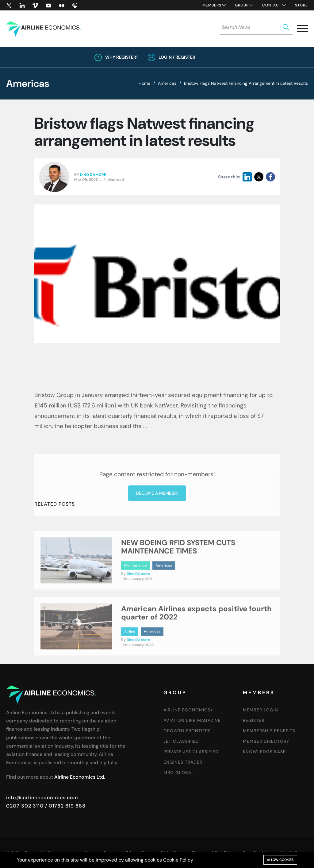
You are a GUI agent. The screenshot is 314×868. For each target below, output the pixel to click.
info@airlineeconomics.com (42, 798)
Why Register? (122, 57)
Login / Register (177, 57)
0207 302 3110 (25, 806)
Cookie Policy (178, 860)
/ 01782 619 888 (65, 806)
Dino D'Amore (93, 175)
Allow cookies (280, 860)
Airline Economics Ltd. (80, 777)
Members (212, 5)
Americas (167, 83)
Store (301, 5)
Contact (272, 5)
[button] (303, 30)
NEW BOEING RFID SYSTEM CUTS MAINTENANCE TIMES (178, 564)
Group (242, 5)
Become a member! (157, 531)
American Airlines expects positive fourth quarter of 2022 (196, 631)
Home (144, 83)
